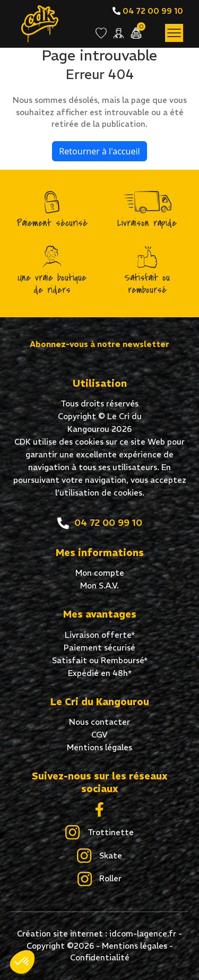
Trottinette (99, 833)
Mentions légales (99, 747)
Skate (99, 856)
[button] (22, 962)
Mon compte (100, 573)
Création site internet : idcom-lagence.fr (97, 934)
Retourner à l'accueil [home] (99, 151)
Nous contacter (99, 722)
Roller (99, 879)
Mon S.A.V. (99, 586)
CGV (99, 735)
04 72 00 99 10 (148, 11)
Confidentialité (100, 957)
